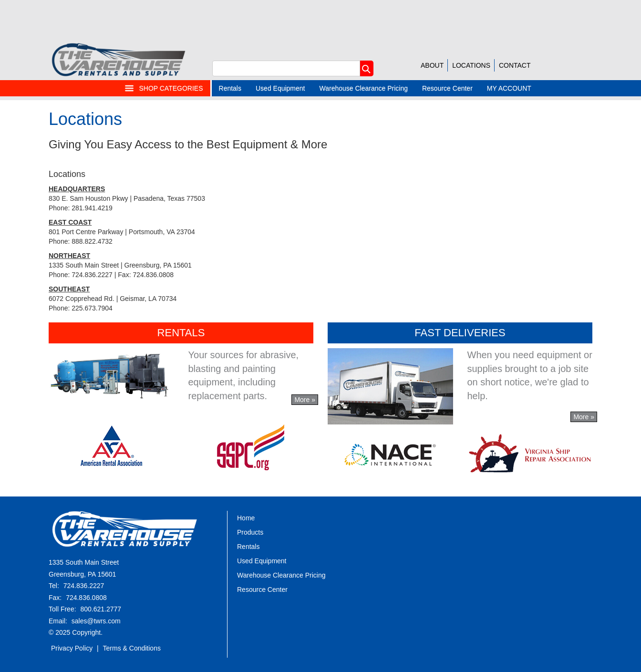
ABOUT (432, 65)
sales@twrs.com (96, 621)
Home (246, 518)
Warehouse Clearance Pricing (364, 88)
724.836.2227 (84, 586)
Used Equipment (280, 88)
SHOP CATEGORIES (164, 88)
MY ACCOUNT (509, 88)
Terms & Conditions (132, 648)
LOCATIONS (471, 65)
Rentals (230, 88)
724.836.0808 (86, 598)
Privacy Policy (72, 648)
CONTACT (515, 65)
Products (250, 532)
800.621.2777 (101, 609)
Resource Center (447, 88)
